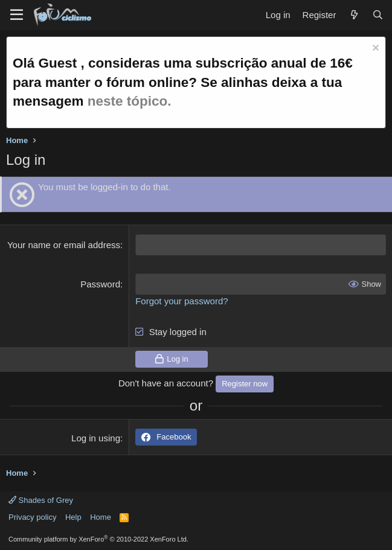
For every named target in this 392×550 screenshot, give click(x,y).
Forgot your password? (182, 301)
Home (101, 517)
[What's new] (354, 15)
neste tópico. (130, 101)
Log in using (96, 438)
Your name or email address (64, 245)
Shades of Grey (41, 500)
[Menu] (17, 15)
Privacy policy (32, 517)
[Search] (378, 15)
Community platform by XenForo (98, 539)
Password (100, 284)
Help (73, 517)
